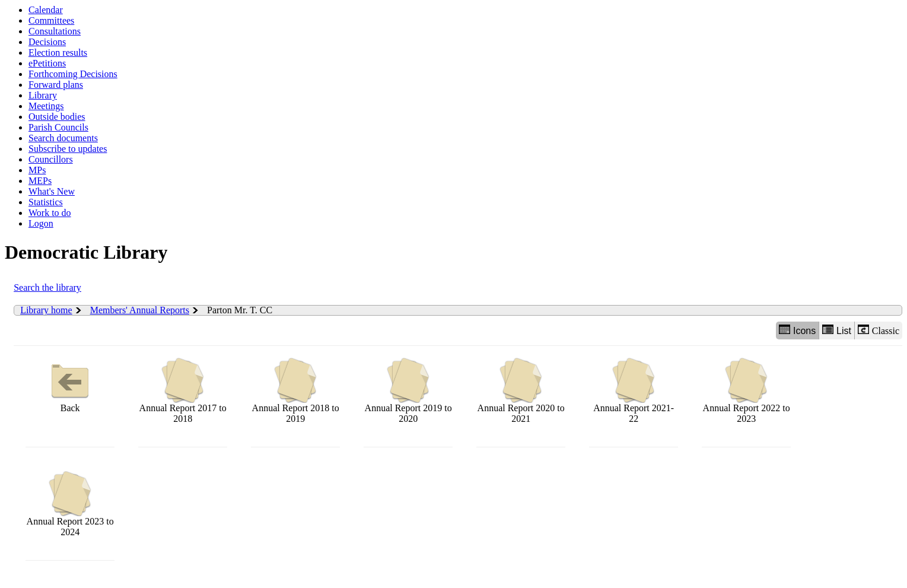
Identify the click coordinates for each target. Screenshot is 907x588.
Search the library (47, 287)
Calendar (46, 10)
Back (70, 385)
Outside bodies (57, 117)
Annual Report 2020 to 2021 (521, 391)
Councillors (51, 159)
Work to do (50, 213)
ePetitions (47, 63)
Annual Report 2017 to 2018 (183, 391)
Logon (41, 223)
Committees (51, 20)
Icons (797, 330)
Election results (58, 53)
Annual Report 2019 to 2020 (408, 391)
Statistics (46, 202)
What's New (52, 191)
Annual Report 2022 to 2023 (747, 391)
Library (43, 95)
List (837, 330)
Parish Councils (58, 127)
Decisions (47, 42)
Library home (46, 310)
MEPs (40, 181)
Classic (879, 330)
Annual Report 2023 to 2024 (70, 504)
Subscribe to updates (68, 149)
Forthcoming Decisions (73, 74)
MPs (37, 170)
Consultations (55, 31)
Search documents (63, 138)
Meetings (46, 106)
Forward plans (56, 85)
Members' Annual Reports (140, 310)
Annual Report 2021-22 (634, 391)
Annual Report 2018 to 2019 (296, 391)
